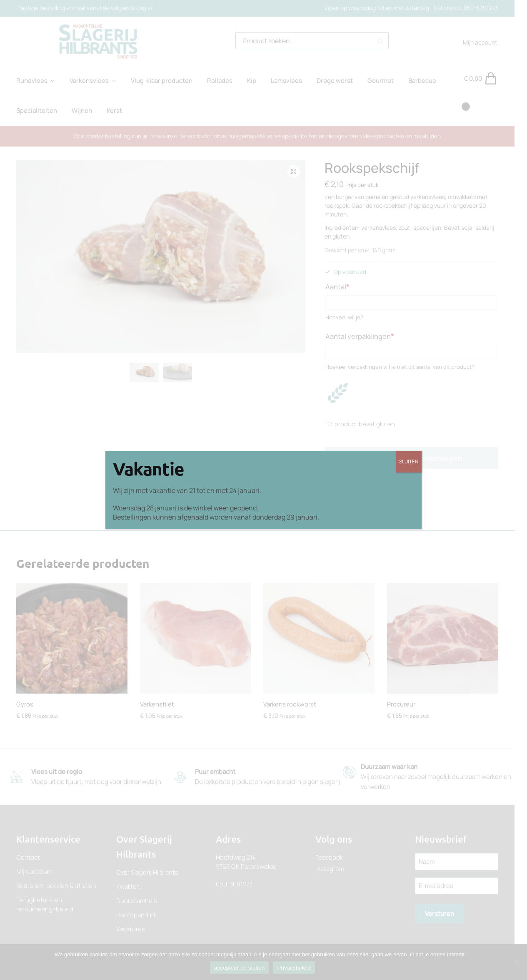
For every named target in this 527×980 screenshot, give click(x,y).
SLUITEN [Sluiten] (409, 461)
